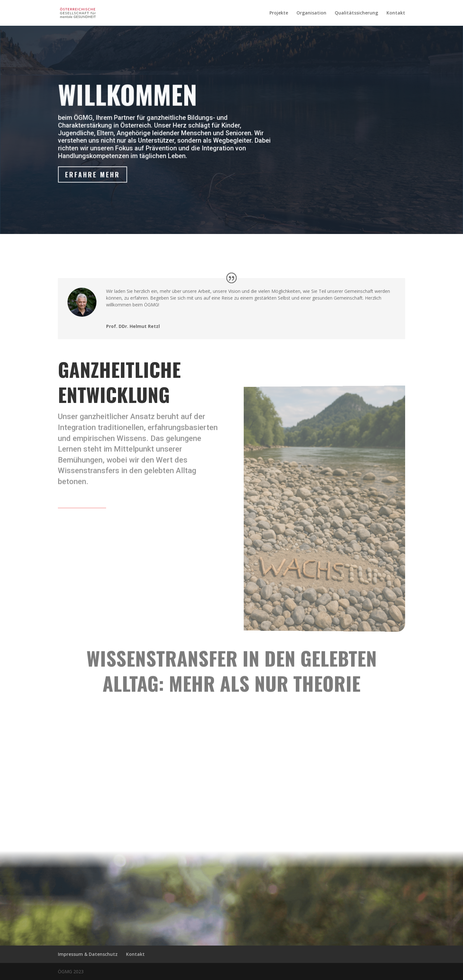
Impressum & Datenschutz (88, 954)
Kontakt (396, 13)
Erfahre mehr (94, 175)
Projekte (279, 13)
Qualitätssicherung (356, 13)
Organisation (311, 13)
